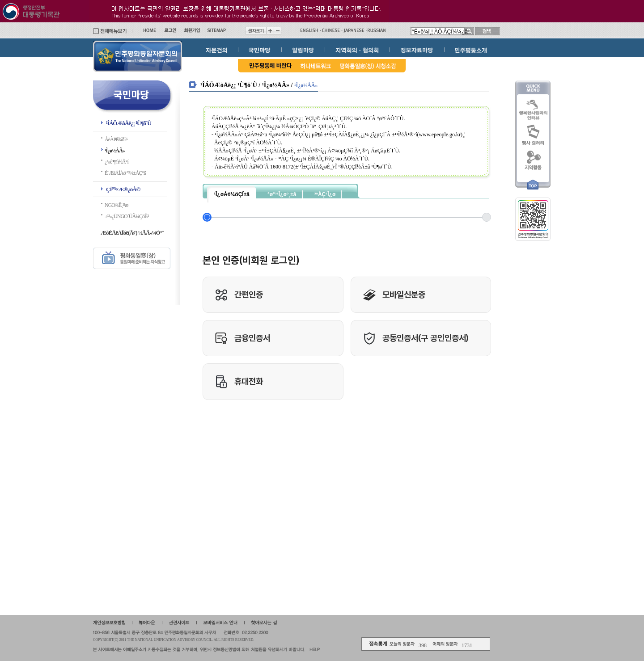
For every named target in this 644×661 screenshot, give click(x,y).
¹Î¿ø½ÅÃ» (115, 151)
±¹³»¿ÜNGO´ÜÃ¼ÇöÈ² (127, 216)
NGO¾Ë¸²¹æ (117, 205)
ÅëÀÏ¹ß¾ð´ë (116, 139)
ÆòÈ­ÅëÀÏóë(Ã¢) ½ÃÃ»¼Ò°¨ (132, 233)
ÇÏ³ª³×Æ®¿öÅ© (123, 189)
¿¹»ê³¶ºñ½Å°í (117, 162)
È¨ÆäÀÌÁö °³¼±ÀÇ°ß (125, 173)
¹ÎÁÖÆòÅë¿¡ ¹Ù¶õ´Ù (129, 123)
